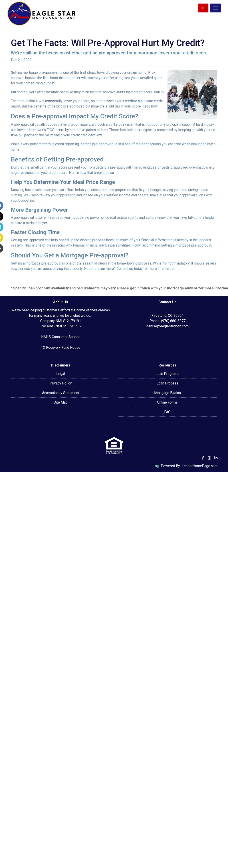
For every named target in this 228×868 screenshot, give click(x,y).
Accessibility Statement (61, 393)
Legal (61, 374)
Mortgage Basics (167, 393)
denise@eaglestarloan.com (167, 326)
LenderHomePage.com (200, 466)
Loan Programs (167, 374)
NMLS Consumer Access (61, 337)
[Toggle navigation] (216, 8)
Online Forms (167, 402)
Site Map (61, 402)
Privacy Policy (61, 383)
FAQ (167, 412)
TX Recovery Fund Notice (61, 347)
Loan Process (167, 383)
